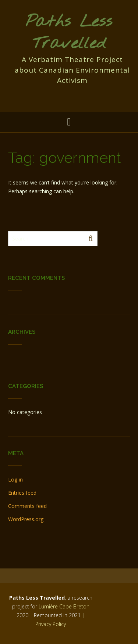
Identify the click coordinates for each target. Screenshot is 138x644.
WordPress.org (26, 519)
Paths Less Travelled (69, 33)
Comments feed (27, 506)
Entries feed (22, 493)
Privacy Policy (51, 624)
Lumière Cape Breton (64, 606)
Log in (15, 480)
